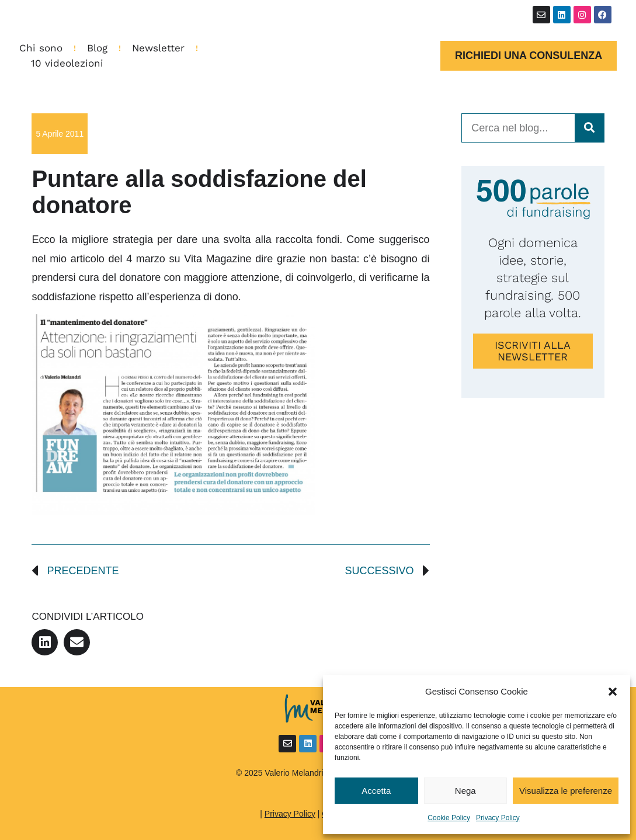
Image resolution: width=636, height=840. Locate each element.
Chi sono (41, 48)
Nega (465, 791)
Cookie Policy (449, 818)
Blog (97, 48)
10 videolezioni (67, 63)
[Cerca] (589, 128)
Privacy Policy (498, 818)
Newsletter (158, 48)
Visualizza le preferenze (566, 791)
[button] (613, 692)
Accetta (376, 791)
